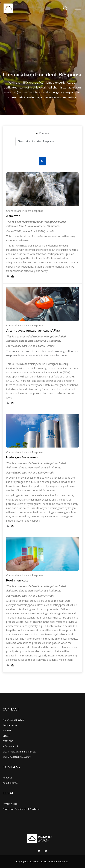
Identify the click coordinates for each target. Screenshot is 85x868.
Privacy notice (10, 804)
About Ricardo (10, 783)
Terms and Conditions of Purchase (21, 809)
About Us (8, 778)
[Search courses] (13, 153)
